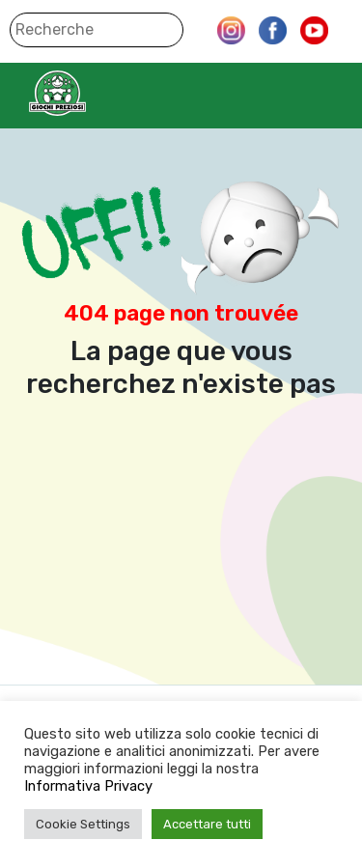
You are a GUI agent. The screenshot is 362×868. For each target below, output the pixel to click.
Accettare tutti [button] (207, 824)
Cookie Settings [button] (83, 824)
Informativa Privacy (88, 786)
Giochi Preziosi (95, 93)
